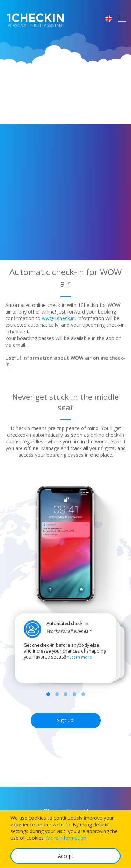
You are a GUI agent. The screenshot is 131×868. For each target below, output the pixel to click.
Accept (66, 856)
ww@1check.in (58, 318)
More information (66, 838)
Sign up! (66, 720)
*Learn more (79, 657)
